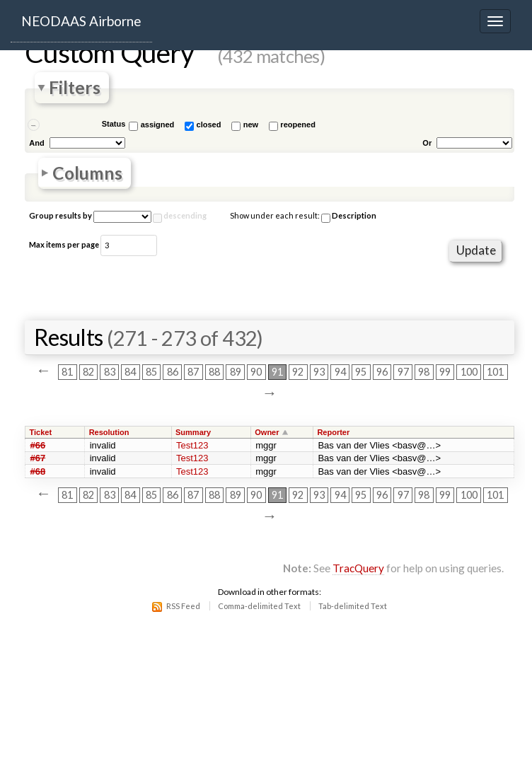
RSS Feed (183, 606)
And (36, 143)
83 (110, 372)
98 (424, 372)
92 (298, 372)
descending (185, 215)
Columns (87, 173)
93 (319, 372)
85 (151, 372)
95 (361, 372)
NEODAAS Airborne (81, 21)
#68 (38, 471)
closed (209, 124)
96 (382, 372)
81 (67, 372)
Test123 (192, 445)
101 (495, 372)
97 (403, 372)
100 (469, 372)
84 (130, 372)
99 (445, 372)
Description (349, 217)
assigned (158, 124)
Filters (75, 88)
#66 (38, 445)
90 (256, 372)
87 (193, 372)
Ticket (41, 432)
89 (236, 372)
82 (88, 372)
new (251, 124)
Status (114, 124)
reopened (298, 124)
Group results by (60, 215)
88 (214, 372)
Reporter (333, 432)
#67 (38, 458)
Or (427, 143)
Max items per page (64, 244)
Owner (267, 432)
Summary (193, 432)
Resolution (109, 432)
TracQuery (358, 568)
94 (340, 372)
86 (173, 372)
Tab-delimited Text (353, 606)
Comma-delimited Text (259, 606)
